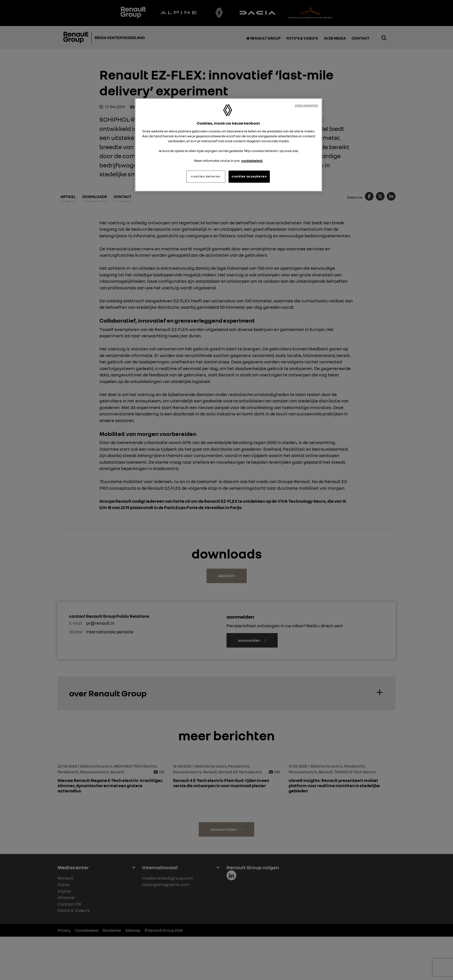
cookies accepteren (249, 176)
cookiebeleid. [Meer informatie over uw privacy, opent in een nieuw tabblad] (252, 161)
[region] (229, 145)
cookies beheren (206, 176)
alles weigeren (306, 105)
